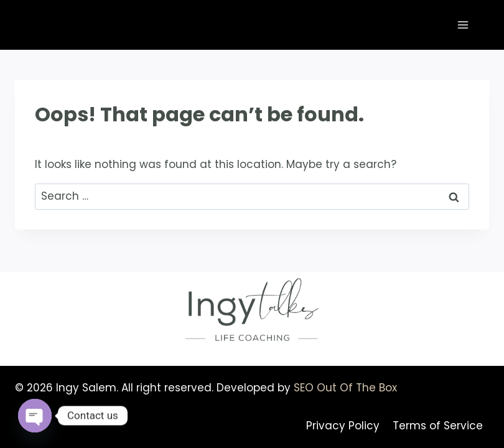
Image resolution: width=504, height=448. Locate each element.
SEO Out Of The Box (345, 388)
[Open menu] (463, 25)
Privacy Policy (343, 426)
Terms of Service (438, 426)
